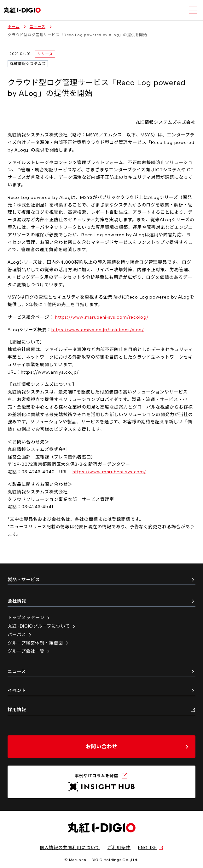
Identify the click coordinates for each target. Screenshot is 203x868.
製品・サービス (101, 580)
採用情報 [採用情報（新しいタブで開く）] (101, 710)
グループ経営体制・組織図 (38, 643)
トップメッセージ (29, 618)
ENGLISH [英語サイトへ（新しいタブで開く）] (151, 848)
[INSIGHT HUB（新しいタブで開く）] (101, 782)
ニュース (38, 27)
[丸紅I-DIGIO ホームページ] (22, 10)
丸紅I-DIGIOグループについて (42, 626)
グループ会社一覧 (29, 651)
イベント (101, 691)
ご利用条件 (119, 848)
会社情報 (101, 601)
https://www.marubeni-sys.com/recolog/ (102, 317)
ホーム (14, 27)
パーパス (20, 635)
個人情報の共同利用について (70, 848)
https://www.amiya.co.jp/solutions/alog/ (98, 330)
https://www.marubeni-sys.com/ (109, 472)
